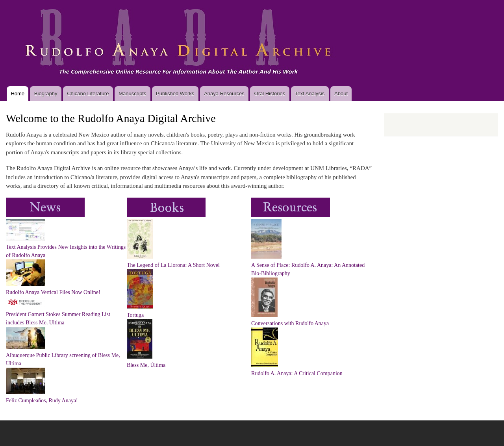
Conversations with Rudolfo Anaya (290, 323)
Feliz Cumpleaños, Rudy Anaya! (42, 401)
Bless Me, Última (146, 365)
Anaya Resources (224, 93)
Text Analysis (310, 93)
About (341, 93)
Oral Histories (270, 93)
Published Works (175, 93)
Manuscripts (132, 93)
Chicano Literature (88, 93)
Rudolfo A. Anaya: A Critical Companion (297, 373)
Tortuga (135, 315)
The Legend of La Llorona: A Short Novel (173, 265)
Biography (46, 93)
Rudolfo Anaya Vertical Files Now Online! (53, 292)
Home (18, 93)
